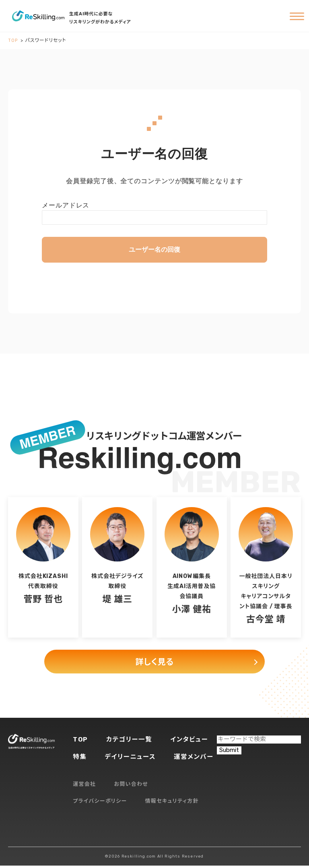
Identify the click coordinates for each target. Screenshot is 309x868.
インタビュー (192, 741)
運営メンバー (196, 759)
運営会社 (84, 787)
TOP (81, 741)
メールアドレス (66, 205)
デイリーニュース (131, 759)
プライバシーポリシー (100, 804)
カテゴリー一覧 (130, 741)
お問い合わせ (131, 787)
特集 (80, 759)
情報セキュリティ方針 (172, 804)
